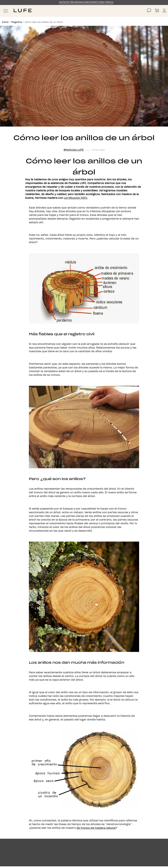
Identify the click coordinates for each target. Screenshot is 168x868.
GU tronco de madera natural (96, 828)
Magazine (17, 22)
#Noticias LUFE (74, 150)
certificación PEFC (76, 198)
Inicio (5, 22)
